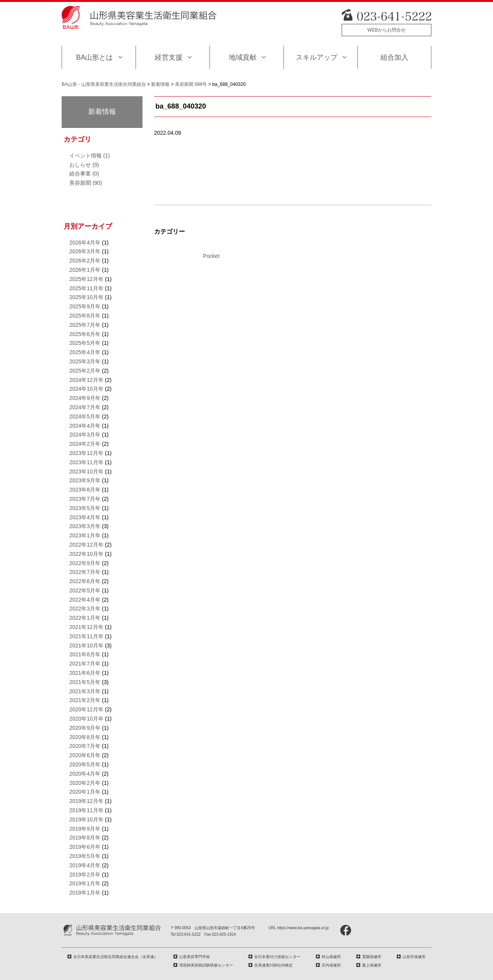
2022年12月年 (86, 545)
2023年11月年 (86, 462)
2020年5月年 (85, 764)
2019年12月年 (86, 801)
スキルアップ (317, 57)
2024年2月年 (85, 444)
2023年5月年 (85, 508)
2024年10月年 (86, 389)
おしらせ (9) (84, 165)
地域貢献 (243, 57)
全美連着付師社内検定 (273, 965)
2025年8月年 (85, 316)
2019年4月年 (85, 865)
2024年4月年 (85, 426)
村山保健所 (331, 957)
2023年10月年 (86, 472)
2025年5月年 (85, 343)
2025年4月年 (85, 352)
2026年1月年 (85, 270)
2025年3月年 (85, 361)
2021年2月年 (85, 700)
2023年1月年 (85, 535)
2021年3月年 (85, 691)
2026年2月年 (85, 261)
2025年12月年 (86, 279)
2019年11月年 (86, 810)
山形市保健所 (414, 957)
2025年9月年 (85, 306)
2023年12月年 (86, 453)
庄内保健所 (331, 965)
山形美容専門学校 (195, 957)
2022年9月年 (85, 563)
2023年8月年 (85, 490)
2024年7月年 (85, 407)
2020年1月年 (85, 792)
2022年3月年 (85, 609)
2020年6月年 (85, 755)
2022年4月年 (85, 600)
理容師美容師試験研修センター (206, 965)
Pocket (211, 256)
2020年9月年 (85, 728)
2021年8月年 (85, 654)
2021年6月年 (85, 673)
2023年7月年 (85, 499)
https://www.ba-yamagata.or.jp (303, 928)
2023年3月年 (85, 526)
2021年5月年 (85, 682)
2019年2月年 (85, 875)
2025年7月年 (85, 325)
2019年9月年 (85, 829)
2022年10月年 (86, 554)
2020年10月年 (86, 719)
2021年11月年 (86, 636)
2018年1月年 (85, 893)
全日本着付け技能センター (277, 957)
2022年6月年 (85, 581)
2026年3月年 (85, 251)
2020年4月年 (85, 774)
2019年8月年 (85, 838)
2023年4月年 (85, 517)
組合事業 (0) (84, 174)
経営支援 (169, 57)
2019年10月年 (86, 819)
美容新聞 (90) (86, 183)
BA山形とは (94, 57)
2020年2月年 (85, 783)
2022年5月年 (85, 590)
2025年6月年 (85, 334)
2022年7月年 (85, 572)
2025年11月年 (86, 288)
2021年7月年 (85, 664)
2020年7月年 (85, 746)
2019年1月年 (85, 883)
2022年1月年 (85, 618)
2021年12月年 (86, 627)
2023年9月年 (85, 480)
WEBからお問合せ (387, 30)
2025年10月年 (86, 297)
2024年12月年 (86, 380)
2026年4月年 (85, 242)
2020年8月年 (85, 737)
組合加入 (394, 57)
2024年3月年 (85, 435)
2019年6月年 (85, 847)
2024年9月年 (85, 398)
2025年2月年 (85, 371)
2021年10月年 (86, 646)
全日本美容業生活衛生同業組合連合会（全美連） (116, 957)
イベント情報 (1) (90, 156)
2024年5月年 (85, 416)
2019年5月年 (85, 856)
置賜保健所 (372, 957)
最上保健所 (372, 965)
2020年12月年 (86, 709)
